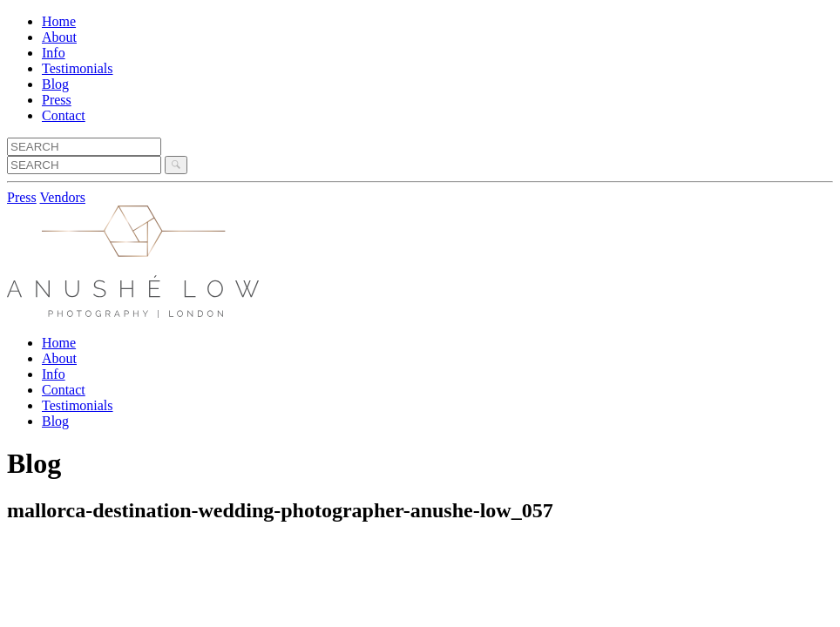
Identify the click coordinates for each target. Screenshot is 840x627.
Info (54, 53)
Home (59, 21)
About (59, 37)
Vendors (63, 197)
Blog (55, 84)
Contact (64, 115)
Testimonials (78, 68)
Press (57, 100)
